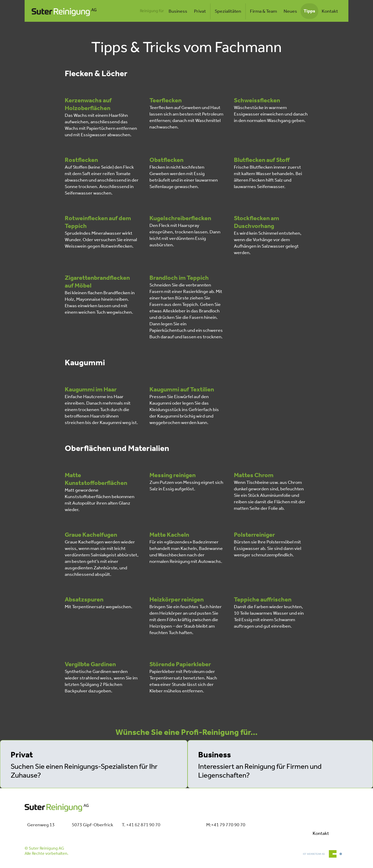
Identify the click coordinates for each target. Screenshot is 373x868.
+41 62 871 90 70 (143, 825)
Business (178, 11)
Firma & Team (263, 11)
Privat (200, 11)
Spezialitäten (228, 11)
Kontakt (330, 11)
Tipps (309, 11)
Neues (290, 11)
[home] (64, 11)
